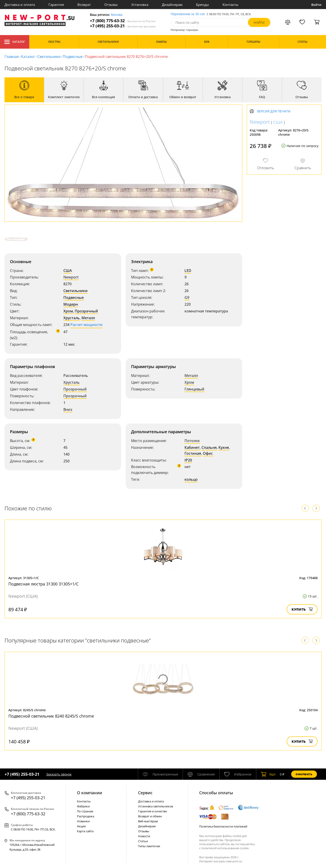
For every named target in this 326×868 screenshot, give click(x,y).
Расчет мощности (86, 325)
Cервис (145, 793)
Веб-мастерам (148, 821)
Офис (208, 453)
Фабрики (83, 806)
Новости (144, 836)
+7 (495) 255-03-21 (123, 26)
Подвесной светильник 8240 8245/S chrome (51, 716)
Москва (117, 15)
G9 (187, 297)
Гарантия (56, 5)
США (68, 271)
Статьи (143, 841)
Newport (71, 277)
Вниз (68, 409)
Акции (81, 826)
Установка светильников (156, 806)
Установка (140, 5)
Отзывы (111, 5)
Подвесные (73, 57)
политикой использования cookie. (225, 848)
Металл (88, 318)
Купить (302, 609)
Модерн (71, 304)
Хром (68, 311)
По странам (85, 811)
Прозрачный (86, 311)
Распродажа (86, 816)
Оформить (304, 774)
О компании (90, 793)
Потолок (192, 441)
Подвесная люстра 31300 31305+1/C (43, 584)
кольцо (191, 479)
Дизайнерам (172, 5)
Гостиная (193, 453)
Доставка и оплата (20, 5)
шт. (269, 774)
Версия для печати (274, 111)
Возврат (84, 5)
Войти (316, 5)
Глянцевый (194, 389)
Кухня (224, 447)
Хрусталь (72, 318)
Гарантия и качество (153, 811)
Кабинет (192, 447)
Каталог (15, 42)
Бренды (203, 5)
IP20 (188, 460)
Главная (12, 57)
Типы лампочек (149, 846)
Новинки (83, 821)
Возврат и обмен (150, 816)
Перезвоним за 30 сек (188, 14)
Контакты (230, 5)
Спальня (209, 447)
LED (188, 271)
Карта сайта (85, 831)
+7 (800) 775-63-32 (123, 21)
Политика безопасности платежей (223, 826)
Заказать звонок (59, 774)
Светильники (49, 57)
